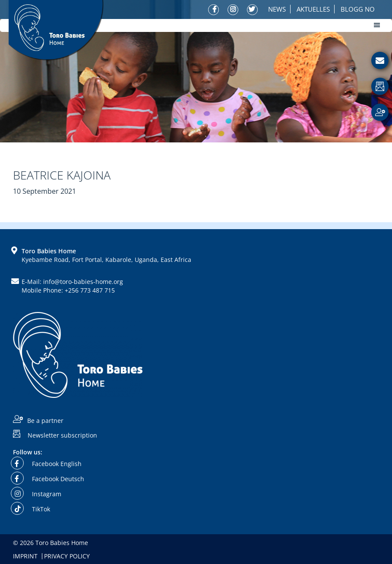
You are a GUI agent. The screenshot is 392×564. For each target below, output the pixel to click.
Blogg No (358, 9)
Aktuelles (313, 9)
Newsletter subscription (62, 435)
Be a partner (45, 421)
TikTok (32, 509)
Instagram (37, 494)
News (277, 9)
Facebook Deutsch (49, 479)
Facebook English (47, 464)
